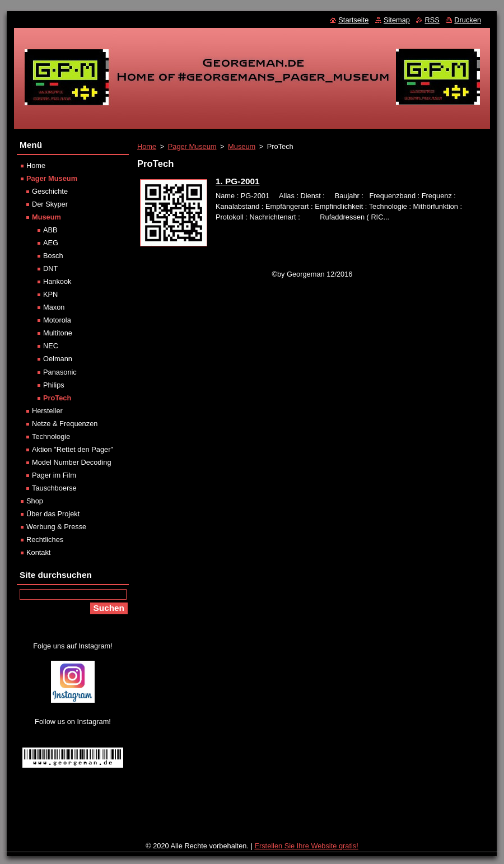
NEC (51, 346)
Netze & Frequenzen (65, 424)
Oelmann (58, 359)
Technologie (51, 436)
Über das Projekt (53, 514)
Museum (242, 146)
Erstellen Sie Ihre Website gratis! (306, 846)
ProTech (57, 398)
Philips (54, 385)
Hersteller (47, 411)
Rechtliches (45, 540)
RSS (432, 20)
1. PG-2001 (238, 181)
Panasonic (60, 372)
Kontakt (38, 552)
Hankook (57, 281)
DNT (50, 268)
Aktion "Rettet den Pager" (73, 449)
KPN (50, 294)
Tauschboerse (54, 488)
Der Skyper (50, 204)
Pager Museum (192, 146)
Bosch (53, 256)
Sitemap (397, 20)
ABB (50, 230)
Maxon (54, 307)
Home (147, 146)
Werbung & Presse (56, 527)
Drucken (468, 20)
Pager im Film (54, 475)
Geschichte (50, 191)
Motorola (57, 320)
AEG (51, 243)
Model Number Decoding (72, 462)
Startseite (353, 20)
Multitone (58, 333)
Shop (35, 501)
